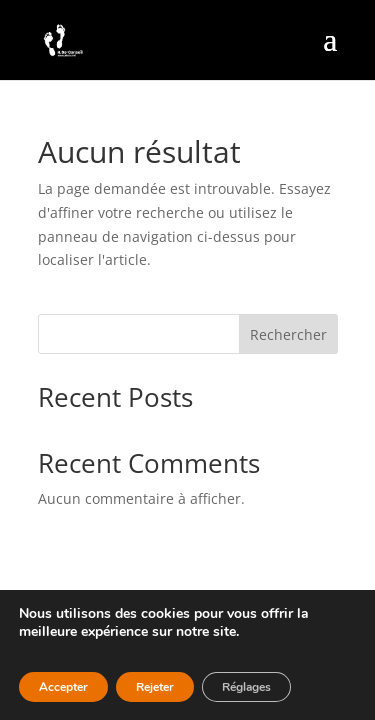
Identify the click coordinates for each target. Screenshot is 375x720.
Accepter (63, 687)
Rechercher (288, 334)
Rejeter (155, 687)
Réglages (246, 687)
